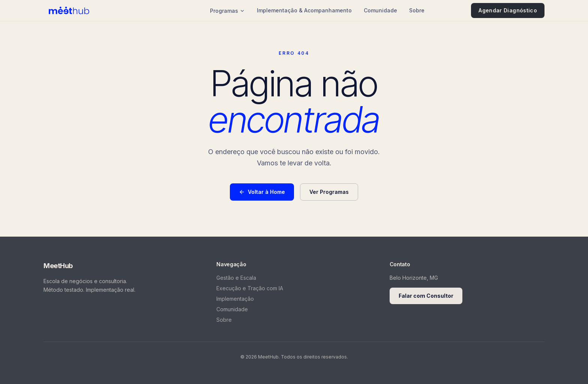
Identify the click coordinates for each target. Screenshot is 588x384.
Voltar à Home (262, 192)
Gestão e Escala (236, 278)
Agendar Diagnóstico (508, 10)
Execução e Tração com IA (250, 288)
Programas (227, 11)
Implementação (235, 299)
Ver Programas (329, 192)
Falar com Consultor (426, 296)
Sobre (417, 10)
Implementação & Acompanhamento (304, 10)
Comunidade (380, 10)
